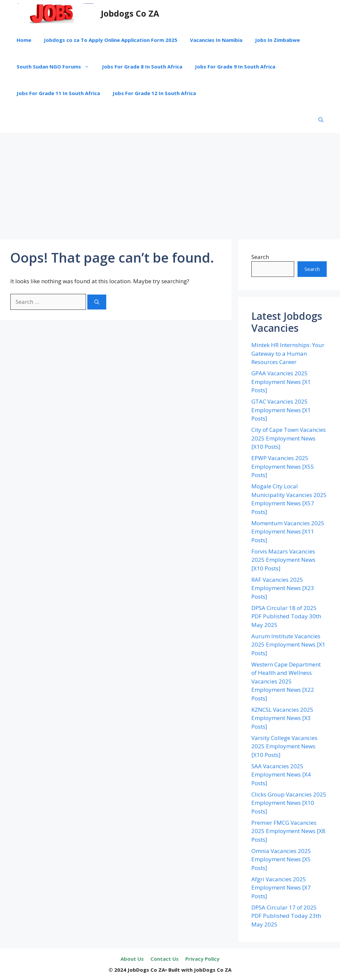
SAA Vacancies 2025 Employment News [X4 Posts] (281, 775)
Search (260, 257)
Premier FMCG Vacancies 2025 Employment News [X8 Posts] (288, 831)
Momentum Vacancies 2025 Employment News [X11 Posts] (288, 532)
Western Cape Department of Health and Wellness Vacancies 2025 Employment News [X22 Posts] (286, 681)
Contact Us (165, 959)
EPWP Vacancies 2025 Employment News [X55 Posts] (283, 466)
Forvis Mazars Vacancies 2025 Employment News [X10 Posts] (283, 560)
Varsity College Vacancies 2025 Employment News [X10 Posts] (284, 746)
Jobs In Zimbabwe (277, 40)
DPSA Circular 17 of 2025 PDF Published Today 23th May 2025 (286, 916)
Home (24, 40)
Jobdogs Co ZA (130, 13)
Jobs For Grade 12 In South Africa (154, 93)
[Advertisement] (170, 183)
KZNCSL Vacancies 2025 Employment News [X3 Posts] (282, 718)
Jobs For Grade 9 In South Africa (235, 66)
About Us (132, 959)
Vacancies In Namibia (216, 40)
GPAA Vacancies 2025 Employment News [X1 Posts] (281, 382)
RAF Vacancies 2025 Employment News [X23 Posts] (283, 588)
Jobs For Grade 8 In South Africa (142, 66)
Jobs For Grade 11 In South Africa (58, 93)
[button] (321, 120)
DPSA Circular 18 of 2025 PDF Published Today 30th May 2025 (286, 616)
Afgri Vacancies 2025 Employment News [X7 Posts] (281, 888)
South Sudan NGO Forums (56, 66)
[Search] (97, 302)
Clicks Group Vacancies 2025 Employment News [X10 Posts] (289, 803)
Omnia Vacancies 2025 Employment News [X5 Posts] (281, 859)
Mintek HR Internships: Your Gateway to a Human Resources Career (288, 353)
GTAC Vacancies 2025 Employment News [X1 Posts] (281, 410)
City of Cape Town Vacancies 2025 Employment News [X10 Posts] (289, 438)
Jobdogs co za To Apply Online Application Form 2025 (111, 40)
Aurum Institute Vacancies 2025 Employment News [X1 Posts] (288, 645)
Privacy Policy (202, 959)
